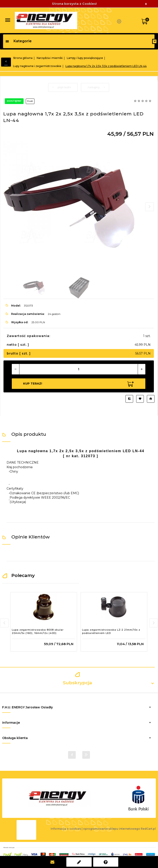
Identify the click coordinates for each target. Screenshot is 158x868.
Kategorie (18, 41)
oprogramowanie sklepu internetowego (112, 829)
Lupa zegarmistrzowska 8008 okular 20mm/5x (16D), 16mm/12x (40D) (38, 632)
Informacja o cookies (66, 829)
